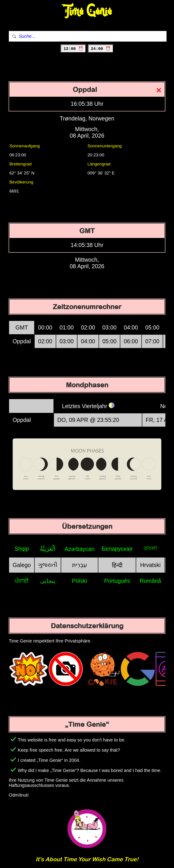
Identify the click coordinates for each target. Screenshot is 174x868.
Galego (22, 565)
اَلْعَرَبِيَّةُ (48, 549)
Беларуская (117, 549)
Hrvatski (150, 565)
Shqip (22, 549)
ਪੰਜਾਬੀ (22, 581)
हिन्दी (117, 565)
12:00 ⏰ (73, 49)
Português (117, 581)
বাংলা (150, 548)
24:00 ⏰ (101, 49)
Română (150, 581)
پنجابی (48, 581)
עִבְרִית (80, 565)
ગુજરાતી (48, 565)
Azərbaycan (80, 549)
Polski (80, 581)
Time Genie (87, 11)
